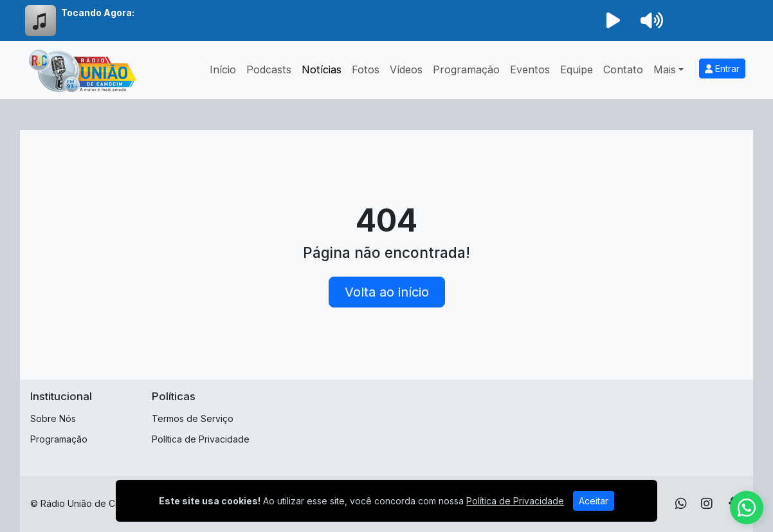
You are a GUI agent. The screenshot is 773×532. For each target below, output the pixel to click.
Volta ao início (387, 292)
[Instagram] (707, 504)
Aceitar (594, 501)
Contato (623, 69)
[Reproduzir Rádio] (613, 21)
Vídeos (406, 69)
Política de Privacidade (201, 439)
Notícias (322, 69)
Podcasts (269, 69)
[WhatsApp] (681, 504)
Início (223, 69)
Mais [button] (665, 69)
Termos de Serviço (193, 418)
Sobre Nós (53, 418)
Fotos (366, 69)
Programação (466, 69)
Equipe (577, 69)
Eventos (530, 69)
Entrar (722, 69)
